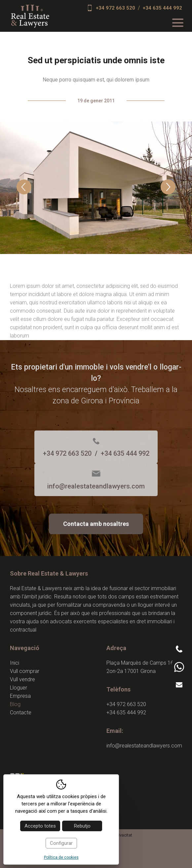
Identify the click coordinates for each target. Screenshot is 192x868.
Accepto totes (40, 826)
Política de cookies (61, 857)
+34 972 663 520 (115, 8)
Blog (15, 704)
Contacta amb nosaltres (96, 524)
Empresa (20, 696)
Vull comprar (25, 671)
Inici (15, 663)
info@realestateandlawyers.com (96, 486)
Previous (24, 187)
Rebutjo (82, 826)
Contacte (21, 713)
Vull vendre (22, 679)
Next (168, 187)
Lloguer (19, 688)
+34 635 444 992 (162, 8)
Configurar (61, 843)
